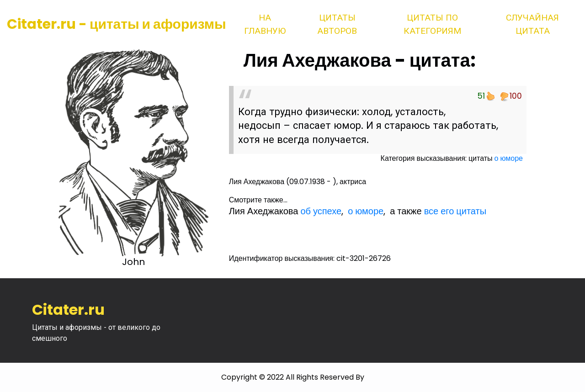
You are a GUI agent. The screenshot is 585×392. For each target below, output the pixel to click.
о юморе (509, 158)
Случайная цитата (532, 24)
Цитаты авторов (337, 24)
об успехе (321, 211)
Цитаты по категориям (432, 24)
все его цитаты (455, 211)
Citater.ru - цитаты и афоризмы (117, 24)
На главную (265, 24)
